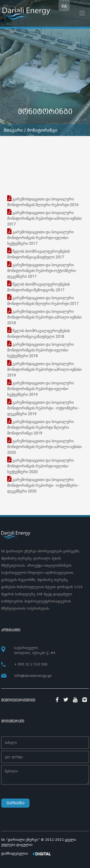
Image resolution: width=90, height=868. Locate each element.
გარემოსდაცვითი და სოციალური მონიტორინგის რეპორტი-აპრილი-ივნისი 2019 (44, 369)
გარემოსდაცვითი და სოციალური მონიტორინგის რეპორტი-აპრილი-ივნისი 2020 (44, 447)
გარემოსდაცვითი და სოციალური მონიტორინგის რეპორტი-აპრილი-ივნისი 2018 (44, 317)
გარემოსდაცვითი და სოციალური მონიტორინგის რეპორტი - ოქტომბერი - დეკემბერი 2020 (43, 485)
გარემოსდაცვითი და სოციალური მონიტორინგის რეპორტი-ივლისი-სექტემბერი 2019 (40, 389)
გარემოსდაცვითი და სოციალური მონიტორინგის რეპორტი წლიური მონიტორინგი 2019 (40, 427)
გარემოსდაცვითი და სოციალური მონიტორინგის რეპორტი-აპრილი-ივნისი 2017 (44, 218)
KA (64, 6)
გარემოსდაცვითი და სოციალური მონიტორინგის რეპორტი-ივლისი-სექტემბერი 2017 (40, 238)
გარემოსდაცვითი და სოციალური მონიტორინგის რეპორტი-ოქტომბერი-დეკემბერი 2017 (42, 271)
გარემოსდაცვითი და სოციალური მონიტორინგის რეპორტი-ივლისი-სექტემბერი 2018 (40, 350)
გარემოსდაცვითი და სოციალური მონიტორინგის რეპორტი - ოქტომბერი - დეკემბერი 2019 (43, 408)
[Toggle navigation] (82, 13)
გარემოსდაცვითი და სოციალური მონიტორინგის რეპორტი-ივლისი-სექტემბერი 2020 (40, 466)
